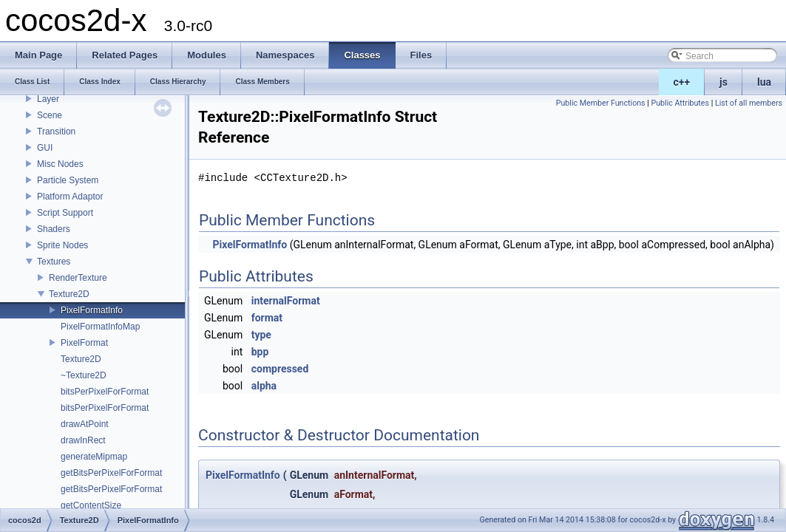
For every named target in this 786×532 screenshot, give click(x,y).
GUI (45, 148)
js (724, 82)
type (261, 335)
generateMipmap (94, 457)
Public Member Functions (601, 103)
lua (764, 82)
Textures (54, 262)
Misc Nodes (60, 164)
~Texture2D (84, 375)
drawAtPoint (85, 424)
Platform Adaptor (70, 197)
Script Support (65, 213)
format (267, 318)
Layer (48, 99)
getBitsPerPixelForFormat (111, 473)
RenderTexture (78, 278)
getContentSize (91, 505)
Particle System (68, 180)
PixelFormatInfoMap (100, 327)
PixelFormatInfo (92, 310)
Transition (56, 132)
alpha (264, 386)
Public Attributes (680, 103)
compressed (280, 369)
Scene (50, 115)
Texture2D (69, 294)
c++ (682, 82)
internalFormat (286, 301)
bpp (260, 352)
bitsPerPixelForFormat (105, 392)
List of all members (749, 103)
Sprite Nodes (62, 245)
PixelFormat (84, 343)
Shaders (54, 229)
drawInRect (83, 440)
